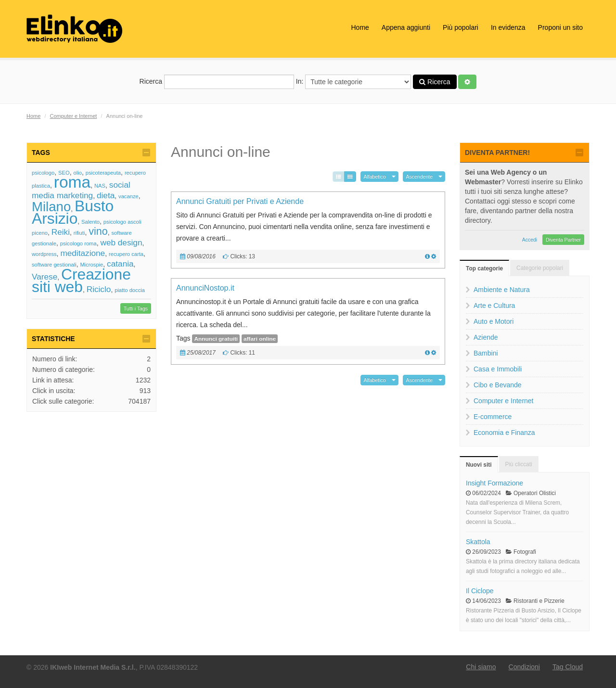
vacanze (128, 196)
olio (77, 173)
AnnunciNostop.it (205, 288)
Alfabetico (375, 177)
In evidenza (508, 27)
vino (98, 231)
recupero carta (126, 254)
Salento (90, 222)
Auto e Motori (494, 321)
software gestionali (54, 265)
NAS (100, 186)
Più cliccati (519, 464)
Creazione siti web (81, 280)
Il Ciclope (480, 591)
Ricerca (217, 82)
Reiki (61, 232)
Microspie (91, 265)
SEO (64, 173)
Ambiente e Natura (502, 290)
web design (121, 242)
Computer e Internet (74, 116)
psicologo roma (78, 243)
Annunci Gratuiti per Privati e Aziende (240, 201)
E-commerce (493, 417)
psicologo (43, 173)
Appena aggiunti (406, 27)
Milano (51, 207)
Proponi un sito (560, 27)
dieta (106, 195)
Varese (45, 277)
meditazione (83, 253)
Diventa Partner (563, 240)
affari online (260, 339)
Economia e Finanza (504, 433)
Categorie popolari (540, 268)
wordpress (44, 254)
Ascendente (419, 177)
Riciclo (99, 289)
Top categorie (484, 268)
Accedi (530, 240)
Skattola (478, 542)
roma (72, 182)
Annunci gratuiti (216, 339)
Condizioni (524, 667)
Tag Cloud (568, 667)
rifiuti (79, 233)
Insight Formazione (494, 483)
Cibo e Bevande (498, 385)
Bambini (486, 353)
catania (120, 264)
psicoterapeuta (103, 173)
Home (360, 27)
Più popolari (461, 27)
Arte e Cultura (494, 306)
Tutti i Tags (136, 308)
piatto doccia (130, 290)
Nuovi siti (479, 465)
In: (353, 82)
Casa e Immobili (498, 369)
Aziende (486, 337)
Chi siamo (481, 667)
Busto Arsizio (73, 212)
